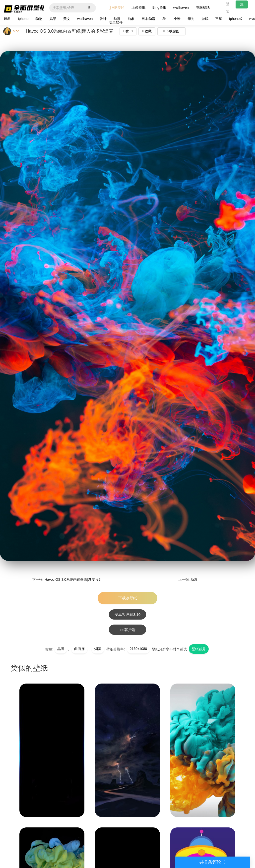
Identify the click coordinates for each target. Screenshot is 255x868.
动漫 (194, 579)
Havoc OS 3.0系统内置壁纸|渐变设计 (73, 579)
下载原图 (171, 31)
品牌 (61, 649)
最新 (7, 18)
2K (164, 19)
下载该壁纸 (128, 598)
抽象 (131, 19)
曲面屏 (79, 649)
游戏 (205, 19)
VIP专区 (117, 8)
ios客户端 (127, 630)
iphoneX (235, 19)
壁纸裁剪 (199, 649)
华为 (191, 19)
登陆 (228, 8)
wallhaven (181, 7)
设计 (103, 19)
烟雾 (98, 649)
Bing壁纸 (159, 7)
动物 (39, 19)
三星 (219, 19)
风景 (53, 19)
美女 (67, 19)
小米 (177, 19)
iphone (23, 19)
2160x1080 (138, 649)
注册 (242, 5)
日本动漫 (148, 19)
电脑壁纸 (203, 7)
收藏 (147, 31)
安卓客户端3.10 (127, 614)
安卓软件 (116, 22)
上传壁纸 (138, 7)
